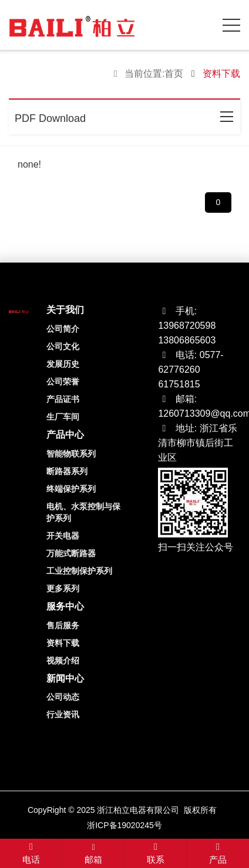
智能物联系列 (71, 454)
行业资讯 (63, 714)
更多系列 (63, 588)
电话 (31, 854)
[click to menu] (231, 25)
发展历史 (63, 364)
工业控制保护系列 (79, 571)
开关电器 (63, 536)
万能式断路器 (71, 553)
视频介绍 (63, 661)
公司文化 (63, 346)
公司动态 (63, 697)
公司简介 (63, 329)
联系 (156, 854)
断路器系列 (67, 471)
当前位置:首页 (154, 74)
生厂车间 (63, 417)
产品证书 (63, 399)
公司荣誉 (63, 382)
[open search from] (202, 24)
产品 (218, 854)
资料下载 (63, 643)
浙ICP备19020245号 (124, 825)
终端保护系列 (71, 489)
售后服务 (63, 625)
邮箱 (93, 854)
